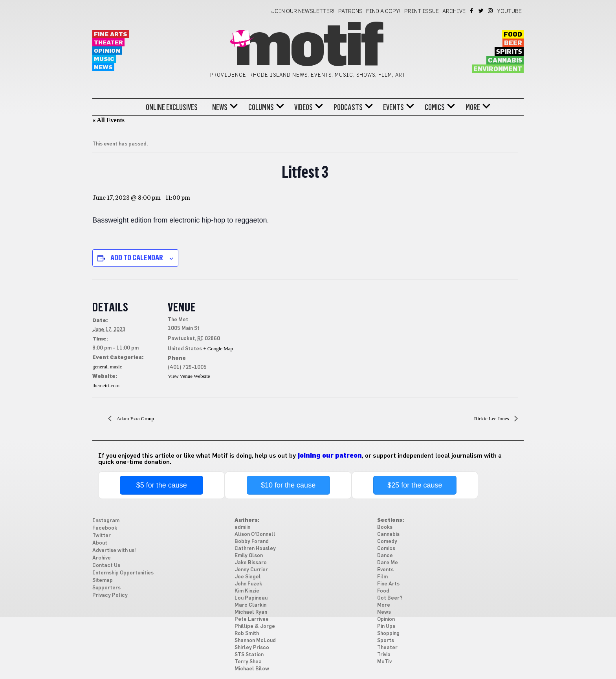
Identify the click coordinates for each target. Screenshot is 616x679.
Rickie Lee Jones (492, 419)
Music (104, 59)
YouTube (510, 11)
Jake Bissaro (251, 563)
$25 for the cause (415, 485)
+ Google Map (218, 349)
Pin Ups (386, 627)
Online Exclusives (172, 107)
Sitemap (103, 581)
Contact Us (106, 566)
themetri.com (106, 386)
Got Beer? (390, 598)
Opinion (107, 51)
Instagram (491, 11)
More (473, 107)
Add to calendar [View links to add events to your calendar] (137, 258)
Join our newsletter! (303, 11)
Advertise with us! (114, 551)
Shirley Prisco (252, 648)
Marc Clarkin (250, 605)
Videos (303, 107)
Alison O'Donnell (255, 535)
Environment (498, 69)
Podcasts (348, 107)
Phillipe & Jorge (255, 627)
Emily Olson (249, 556)
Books (385, 527)
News (103, 67)
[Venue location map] (285, 334)
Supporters (106, 588)
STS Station (249, 655)
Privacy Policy (110, 595)
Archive (454, 11)
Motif (308, 47)
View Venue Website (189, 376)
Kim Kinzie (247, 591)
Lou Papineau (251, 598)
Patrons (350, 11)
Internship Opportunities (123, 573)
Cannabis (505, 61)
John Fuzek (248, 584)
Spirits (509, 52)
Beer (513, 43)
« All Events (108, 120)
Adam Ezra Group (135, 419)
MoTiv (384, 662)
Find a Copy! (383, 11)
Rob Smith (247, 634)
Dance (385, 556)
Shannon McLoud (255, 641)
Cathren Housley (255, 549)
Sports (386, 641)
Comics (435, 107)
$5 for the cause (162, 485)
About (100, 543)
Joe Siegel (248, 577)
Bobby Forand (252, 542)
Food (513, 35)
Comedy (387, 542)
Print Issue (422, 11)
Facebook (472, 11)
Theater (108, 43)
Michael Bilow (252, 669)
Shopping (388, 634)
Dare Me (388, 563)
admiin (242, 527)
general (100, 367)
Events (393, 107)
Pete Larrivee (252, 619)
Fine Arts (111, 34)
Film (382, 577)
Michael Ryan (251, 612)
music (116, 367)
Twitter (481, 11)
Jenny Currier (251, 570)
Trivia (384, 655)
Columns (261, 107)
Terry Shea (248, 662)
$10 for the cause (288, 485)
